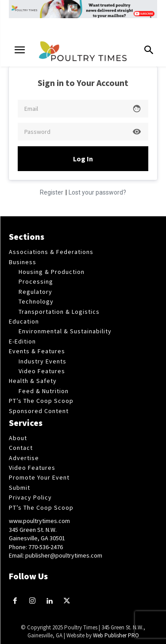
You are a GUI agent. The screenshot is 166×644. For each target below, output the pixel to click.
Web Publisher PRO (116, 635)
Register (52, 192)
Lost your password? (97, 192)
